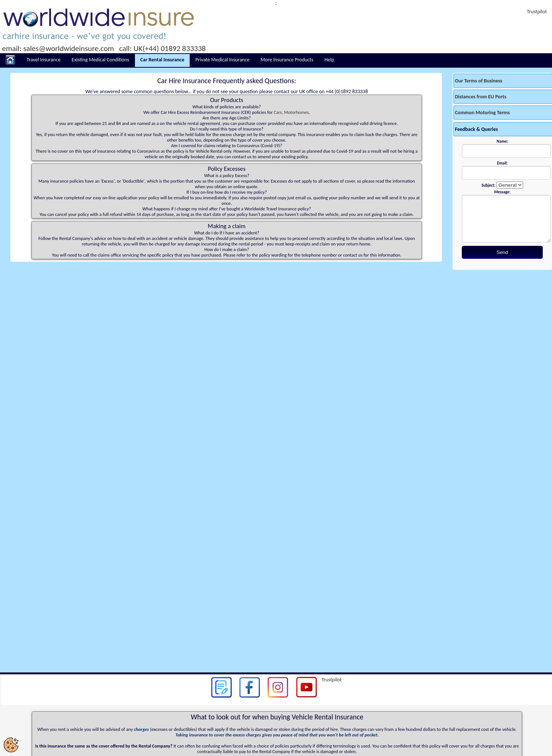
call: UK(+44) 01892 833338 (162, 48)
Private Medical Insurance (223, 60)
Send (502, 252)
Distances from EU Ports (480, 97)
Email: (502, 163)
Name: (502, 141)
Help (329, 60)
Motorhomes (296, 112)
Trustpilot (537, 12)
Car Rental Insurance (162, 60)
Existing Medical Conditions (101, 60)
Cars (278, 112)
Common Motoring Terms (482, 113)
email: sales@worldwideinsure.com (58, 48)
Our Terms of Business (478, 81)
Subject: (488, 185)
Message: (502, 192)
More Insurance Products (287, 60)
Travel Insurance (44, 60)
